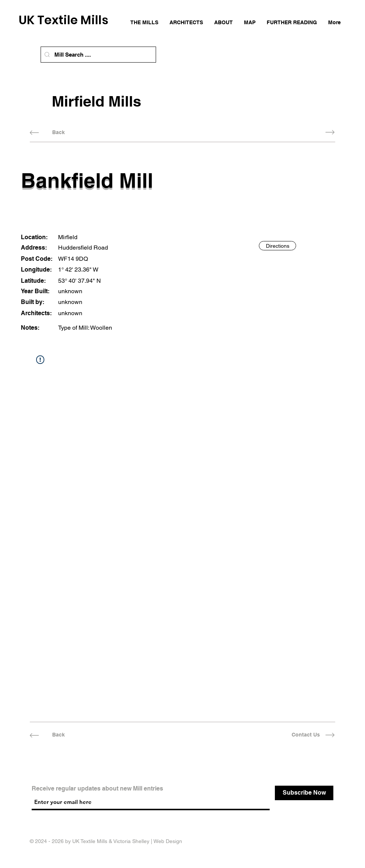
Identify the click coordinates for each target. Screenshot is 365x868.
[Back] (58, 132)
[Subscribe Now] (304, 793)
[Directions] (277, 246)
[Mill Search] (47, 55)
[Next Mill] (306, 132)
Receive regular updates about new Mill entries (97, 789)
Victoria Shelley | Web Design (148, 841)
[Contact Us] (306, 735)
